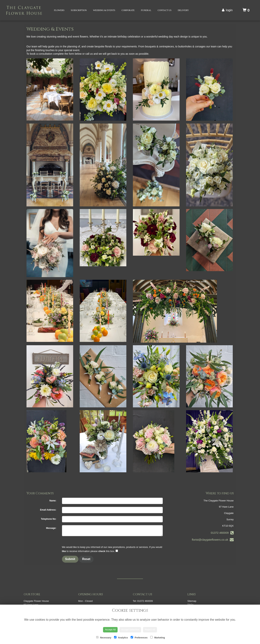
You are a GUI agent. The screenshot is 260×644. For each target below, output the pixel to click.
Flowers (59, 10)
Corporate (128, 10)
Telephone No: (49, 519)
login (229, 10)
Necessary (104, 637)
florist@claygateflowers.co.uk (213, 540)
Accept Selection (130, 630)
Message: (51, 528)
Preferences (139, 637)
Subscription (79, 10)
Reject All (150, 630)
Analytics (121, 637)
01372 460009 (222, 533)
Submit (70, 559)
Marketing (158, 637)
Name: (53, 501)
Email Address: (48, 510)
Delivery (183, 10)
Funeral (146, 10)
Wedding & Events (104, 10)
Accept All (110, 630)
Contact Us (165, 10)
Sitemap (192, 601)
